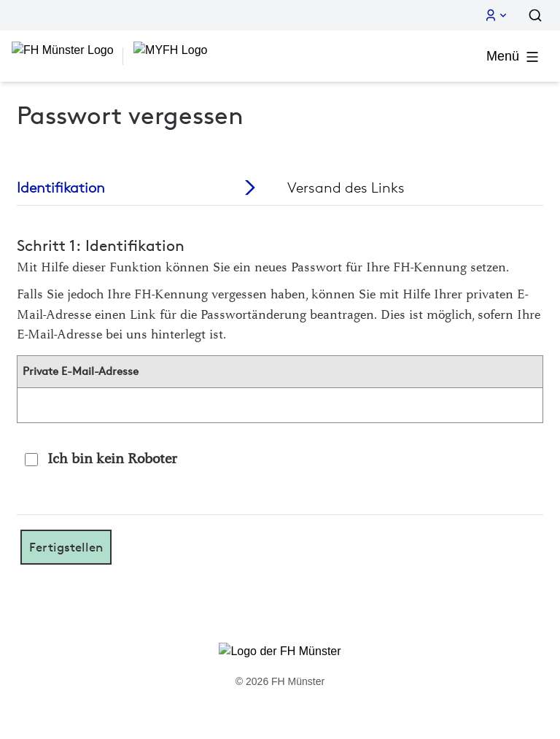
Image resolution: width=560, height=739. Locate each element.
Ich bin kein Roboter (112, 460)
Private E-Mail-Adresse (81, 371)
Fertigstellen (66, 547)
